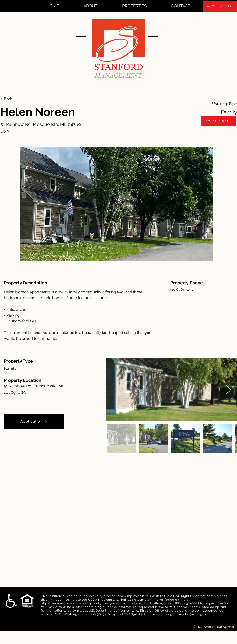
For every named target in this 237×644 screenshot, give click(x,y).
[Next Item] (229, 390)
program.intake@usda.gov (185, 614)
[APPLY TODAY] (220, 6)
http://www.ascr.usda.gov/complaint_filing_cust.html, (84, 603)
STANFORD (119, 67)
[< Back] (17, 99)
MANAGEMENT (118, 76)
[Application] (34, 422)
